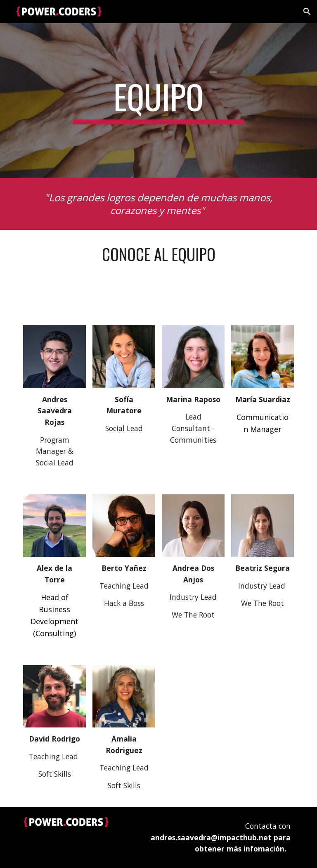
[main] (158, 100)
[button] (307, 12)
